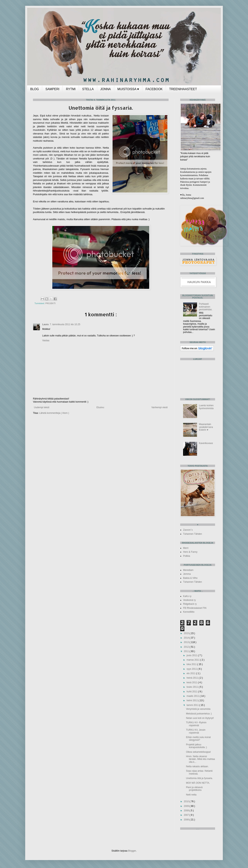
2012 (187, 647)
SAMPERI (52, 89)
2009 (187, 806)
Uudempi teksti (42, 407)
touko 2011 (193, 687)
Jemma (187, 574)
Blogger (132, 851)
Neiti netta (191, 795)
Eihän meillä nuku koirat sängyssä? (198, 739)
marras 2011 (193, 660)
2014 (187, 638)
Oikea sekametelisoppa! (198, 752)
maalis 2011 (193, 696)
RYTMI (71, 89)
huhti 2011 (192, 692)
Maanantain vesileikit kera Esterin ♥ (206, 427)
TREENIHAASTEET (183, 89)
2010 (187, 801)
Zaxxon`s (188, 530)
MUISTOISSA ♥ (128, 89)
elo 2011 (191, 673)
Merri (186, 548)
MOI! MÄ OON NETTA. (198, 783)
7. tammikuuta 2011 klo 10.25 (65, 324)
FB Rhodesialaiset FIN (195, 608)
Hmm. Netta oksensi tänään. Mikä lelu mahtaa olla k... (200, 759)
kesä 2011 (192, 682)
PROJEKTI (50, 303)
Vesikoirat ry (189, 600)
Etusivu (100, 407)
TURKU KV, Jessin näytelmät (196, 731)
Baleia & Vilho (190, 578)
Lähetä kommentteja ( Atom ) (54, 413)
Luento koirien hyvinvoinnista (206, 407)
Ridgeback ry (190, 604)
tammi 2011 (193, 705)
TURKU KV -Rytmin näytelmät (196, 724)
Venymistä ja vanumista (198, 709)
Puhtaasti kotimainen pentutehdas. (206, 307)
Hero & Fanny (190, 552)
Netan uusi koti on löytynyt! (200, 718)
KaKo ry (187, 596)
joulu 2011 (192, 655)
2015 (187, 633)
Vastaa (46, 340)
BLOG (34, 89)
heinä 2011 (193, 678)
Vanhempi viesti (159, 407)
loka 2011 (192, 664)
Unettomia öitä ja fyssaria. (199, 778)
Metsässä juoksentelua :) (199, 714)
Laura (45, 324)
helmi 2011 (193, 700)
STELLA (88, 89)
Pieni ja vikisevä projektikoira (194, 789)
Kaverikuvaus (206, 443)
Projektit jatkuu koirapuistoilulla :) (196, 746)
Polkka (187, 556)
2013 (187, 642)
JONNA (106, 89)
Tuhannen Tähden (192, 534)
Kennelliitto (189, 612)
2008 (187, 811)
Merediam (188, 570)
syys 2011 (192, 669)
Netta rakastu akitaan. (197, 766)
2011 (187, 651)
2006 (187, 820)
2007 (187, 815)
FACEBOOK (154, 89)
